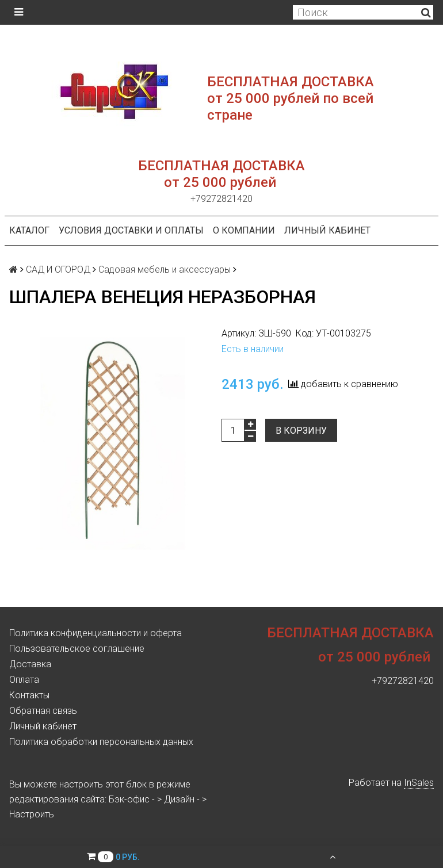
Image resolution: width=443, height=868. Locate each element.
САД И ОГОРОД (58, 269)
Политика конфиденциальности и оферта (96, 633)
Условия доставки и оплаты (131, 230)
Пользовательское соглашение (77, 649)
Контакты (29, 695)
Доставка (30, 664)
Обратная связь (43, 711)
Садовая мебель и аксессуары (165, 269)
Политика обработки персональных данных (101, 742)
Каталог (29, 230)
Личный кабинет (327, 230)
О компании (244, 230)
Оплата (24, 680)
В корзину (301, 431)
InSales (419, 783)
